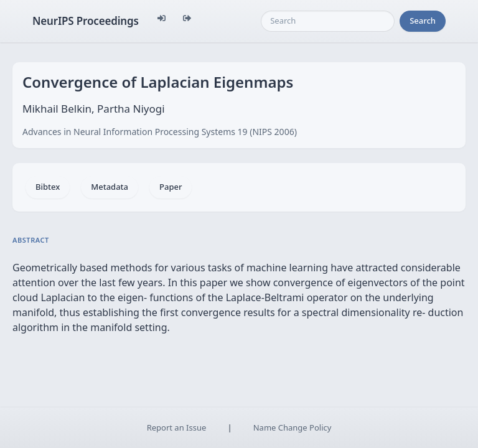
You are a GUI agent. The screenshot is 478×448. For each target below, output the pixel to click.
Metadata (110, 187)
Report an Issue (177, 427)
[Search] (328, 21)
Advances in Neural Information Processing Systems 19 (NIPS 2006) (160, 132)
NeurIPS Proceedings (86, 21)
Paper (171, 187)
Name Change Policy (293, 427)
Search (423, 21)
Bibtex (48, 187)
